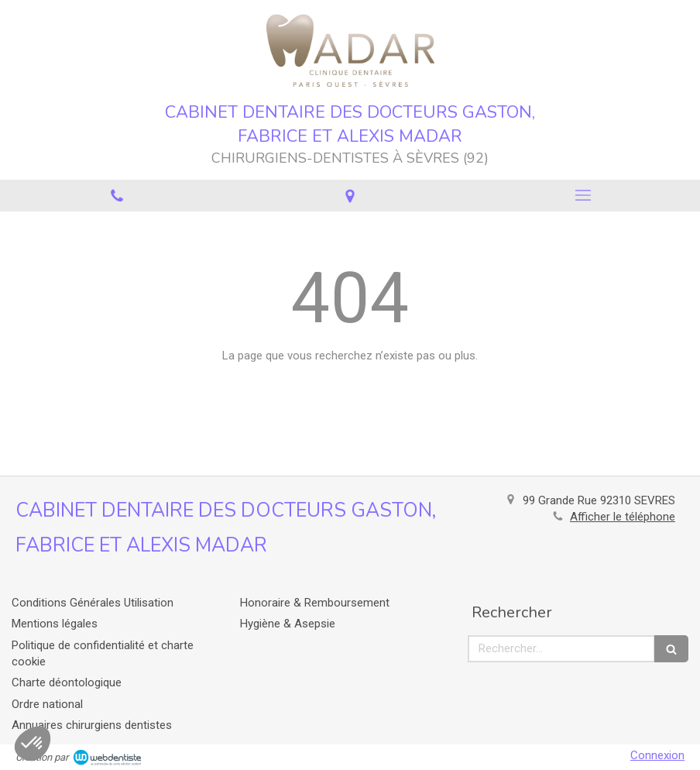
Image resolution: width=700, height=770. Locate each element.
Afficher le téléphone (623, 517)
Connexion (657, 755)
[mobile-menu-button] (583, 195)
